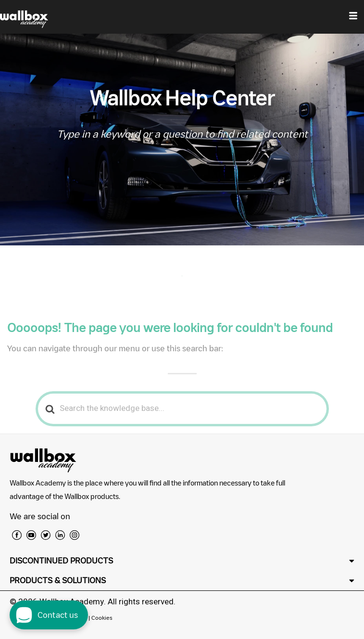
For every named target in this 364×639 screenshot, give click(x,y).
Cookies (102, 618)
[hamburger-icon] (353, 17)
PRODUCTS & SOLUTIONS (58, 580)
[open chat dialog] (49, 615)
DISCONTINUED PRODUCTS (61, 561)
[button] (182, 561)
